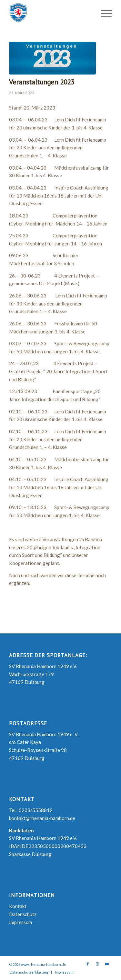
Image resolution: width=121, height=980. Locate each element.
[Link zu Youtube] (107, 964)
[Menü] (103, 13)
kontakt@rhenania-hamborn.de (42, 818)
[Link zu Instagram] (97, 964)
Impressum (20, 922)
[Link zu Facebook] (88, 964)
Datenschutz (23, 914)
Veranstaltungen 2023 (42, 82)
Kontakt (18, 906)
